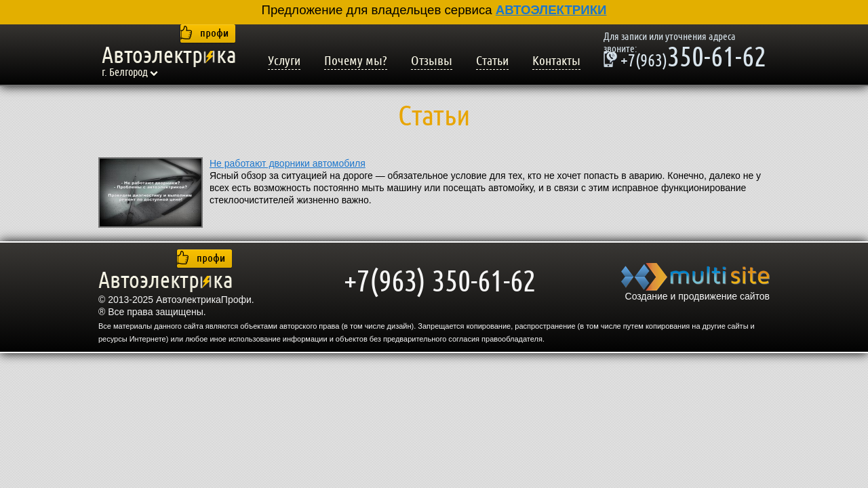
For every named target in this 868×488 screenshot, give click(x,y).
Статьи (492, 61)
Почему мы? (356, 61)
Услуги (284, 61)
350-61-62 (685, 59)
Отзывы (432, 61)
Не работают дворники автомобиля (288, 163)
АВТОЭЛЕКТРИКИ (551, 10)
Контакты (556, 61)
